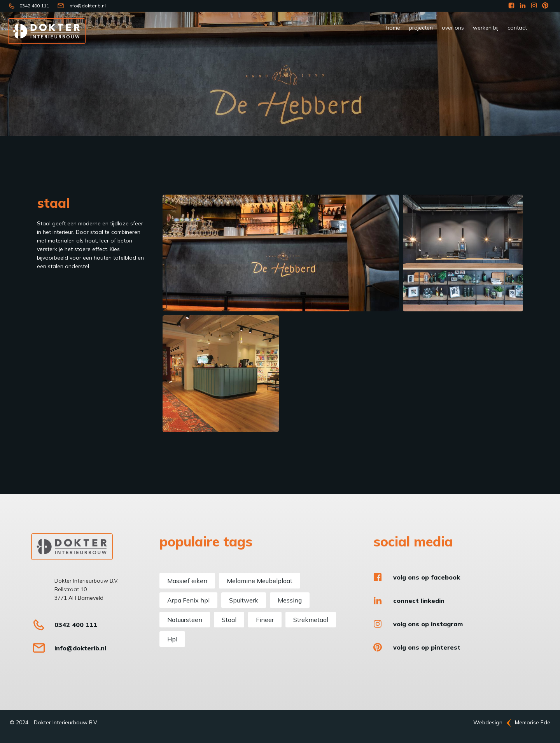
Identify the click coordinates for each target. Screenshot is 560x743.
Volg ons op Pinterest (427, 647)
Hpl (172, 639)
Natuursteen (185, 620)
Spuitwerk (244, 600)
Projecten (421, 28)
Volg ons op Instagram (428, 624)
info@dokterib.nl (87, 6)
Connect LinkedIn (419, 601)
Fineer (265, 620)
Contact (517, 28)
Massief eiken (187, 581)
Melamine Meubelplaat (260, 581)
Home (393, 28)
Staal (229, 620)
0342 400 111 (34, 6)
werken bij (486, 28)
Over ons (453, 28)
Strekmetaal (311, 620)
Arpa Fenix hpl (188, 600)
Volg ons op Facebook (427, 577)
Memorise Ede (533, 722)
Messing (290, 600)
